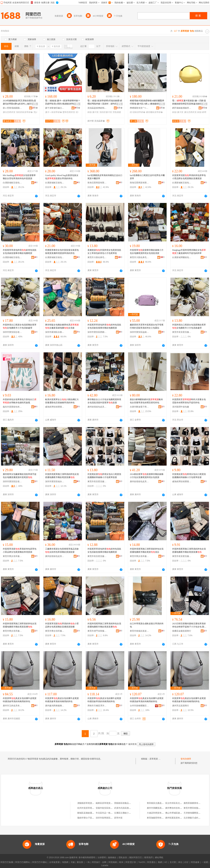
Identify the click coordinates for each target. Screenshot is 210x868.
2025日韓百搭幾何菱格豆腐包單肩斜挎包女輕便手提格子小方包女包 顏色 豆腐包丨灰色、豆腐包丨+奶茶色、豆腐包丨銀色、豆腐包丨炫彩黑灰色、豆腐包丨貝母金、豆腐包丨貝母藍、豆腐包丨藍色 (190, 625)
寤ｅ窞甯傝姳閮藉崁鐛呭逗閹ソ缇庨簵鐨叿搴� (12, 108)
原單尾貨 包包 (156, 759)
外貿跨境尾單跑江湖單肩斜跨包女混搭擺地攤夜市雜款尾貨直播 (62, 476)
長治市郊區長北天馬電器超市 (179, 803)
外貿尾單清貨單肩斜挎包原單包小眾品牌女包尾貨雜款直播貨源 (189, 177)
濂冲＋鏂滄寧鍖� (54, 112)
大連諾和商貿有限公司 (157, 813)
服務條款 (112, 858)
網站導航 (159, 858)
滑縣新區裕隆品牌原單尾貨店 (128, 803)
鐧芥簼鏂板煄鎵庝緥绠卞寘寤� (182, 108)
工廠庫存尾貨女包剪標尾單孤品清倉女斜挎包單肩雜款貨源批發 (62, 550)
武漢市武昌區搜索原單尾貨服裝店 (130, 808)
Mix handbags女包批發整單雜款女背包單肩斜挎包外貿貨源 (19, 177)
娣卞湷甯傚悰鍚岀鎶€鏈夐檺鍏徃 (55, 108)
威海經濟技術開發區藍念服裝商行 (55, 407)
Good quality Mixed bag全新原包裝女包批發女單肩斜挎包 (62, 177)
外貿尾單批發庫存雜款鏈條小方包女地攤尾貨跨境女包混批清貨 (147, 252)
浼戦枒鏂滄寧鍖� (24, 112)
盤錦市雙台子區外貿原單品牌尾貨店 (94, 818)
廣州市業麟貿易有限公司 (158, 808)
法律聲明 (102, 858)
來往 (180, 862)
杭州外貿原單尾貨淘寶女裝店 (91, 808)
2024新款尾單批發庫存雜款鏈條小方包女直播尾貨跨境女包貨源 (147, 476)
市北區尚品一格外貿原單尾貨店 (110, 813)
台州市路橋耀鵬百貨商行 (139, 706)
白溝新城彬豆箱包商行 (12, 183)
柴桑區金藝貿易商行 (182, 631)
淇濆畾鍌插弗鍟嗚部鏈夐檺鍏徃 (97, 108)
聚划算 (80, 862)
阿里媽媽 (113, 862)
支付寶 (173, 862)
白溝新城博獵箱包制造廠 (182, 257)
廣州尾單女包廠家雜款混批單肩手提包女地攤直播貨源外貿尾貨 (20, 476)
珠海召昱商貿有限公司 (97, 183)
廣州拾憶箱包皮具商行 (97, 407)
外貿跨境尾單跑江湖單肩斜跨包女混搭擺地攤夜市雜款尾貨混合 (147, 550)
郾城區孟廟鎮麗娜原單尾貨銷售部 (93, 813)
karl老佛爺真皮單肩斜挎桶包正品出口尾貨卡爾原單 (105, 177)
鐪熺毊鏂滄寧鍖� (154, 112)
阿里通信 (151, 862)
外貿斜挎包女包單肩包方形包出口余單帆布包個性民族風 (20, 401)
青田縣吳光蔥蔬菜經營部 (158, 803)
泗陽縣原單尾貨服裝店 (88, 803)
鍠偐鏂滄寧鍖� (138, 112)
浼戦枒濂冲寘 (106, 112)
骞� (35, 108)
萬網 (160, 862)
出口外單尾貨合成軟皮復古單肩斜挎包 (147, 625)
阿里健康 (195, 862)
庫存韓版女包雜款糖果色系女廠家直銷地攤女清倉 (62, 326)
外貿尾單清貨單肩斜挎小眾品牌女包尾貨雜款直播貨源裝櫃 (62, 625)
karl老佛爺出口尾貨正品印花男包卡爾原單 (147, 177)
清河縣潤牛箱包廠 (181, 407)
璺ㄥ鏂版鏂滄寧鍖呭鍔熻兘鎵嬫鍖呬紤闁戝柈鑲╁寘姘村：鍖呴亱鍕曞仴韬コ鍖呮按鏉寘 (105, 102)
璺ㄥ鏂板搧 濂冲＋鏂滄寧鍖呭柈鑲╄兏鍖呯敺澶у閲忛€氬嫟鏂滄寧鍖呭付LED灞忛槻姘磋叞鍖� (63, 102)
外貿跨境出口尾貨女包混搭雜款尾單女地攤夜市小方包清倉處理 (20, 326)
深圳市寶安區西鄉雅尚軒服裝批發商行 (97, 332)
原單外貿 (118, 818)
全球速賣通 (54, 862)
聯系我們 (148, 858)
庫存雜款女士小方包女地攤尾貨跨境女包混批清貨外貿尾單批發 (104, 401)
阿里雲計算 (131, 862)
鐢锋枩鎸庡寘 (69, 112)
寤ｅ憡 (35, 104)
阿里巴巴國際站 (23, 862)
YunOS (142, 862)
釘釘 (187, 862)
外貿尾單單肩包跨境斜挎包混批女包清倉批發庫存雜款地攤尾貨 (20, 252)
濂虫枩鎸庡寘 (9, 112)
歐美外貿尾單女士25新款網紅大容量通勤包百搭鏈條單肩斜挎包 (62, 401)
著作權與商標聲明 (87, 858)
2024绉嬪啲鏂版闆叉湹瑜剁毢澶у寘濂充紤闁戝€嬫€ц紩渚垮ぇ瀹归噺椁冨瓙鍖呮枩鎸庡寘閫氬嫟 (20, 102)
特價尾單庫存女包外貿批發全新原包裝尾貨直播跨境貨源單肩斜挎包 (62, 252)
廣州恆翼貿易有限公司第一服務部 (181, 818)
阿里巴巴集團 (7, 862)
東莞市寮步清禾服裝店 (12, 556)
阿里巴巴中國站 (40, 862)
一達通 (205, 862)
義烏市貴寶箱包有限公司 (12, 407)
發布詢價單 (186, 759)
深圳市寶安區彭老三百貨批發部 (12, 332)
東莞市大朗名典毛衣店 (97, 257)
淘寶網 (65, 862)
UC (166, 862)
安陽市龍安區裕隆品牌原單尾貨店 (111, 808)
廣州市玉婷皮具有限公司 (12, 706)
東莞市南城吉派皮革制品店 (139, 631)
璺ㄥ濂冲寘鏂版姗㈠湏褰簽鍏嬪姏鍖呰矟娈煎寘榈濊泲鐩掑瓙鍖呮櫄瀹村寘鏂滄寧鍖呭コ (189, 102)
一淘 (87, 862)
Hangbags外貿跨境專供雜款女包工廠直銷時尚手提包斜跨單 (189, 252)
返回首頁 (132, 744)
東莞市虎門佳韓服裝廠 (97, 631)
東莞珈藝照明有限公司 (157, 818)
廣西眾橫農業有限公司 (194, 803)
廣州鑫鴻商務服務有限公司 (55, 706)
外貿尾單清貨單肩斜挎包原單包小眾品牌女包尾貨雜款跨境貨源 (20, 550)
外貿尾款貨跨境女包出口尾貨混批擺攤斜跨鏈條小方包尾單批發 (104, 476)
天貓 (73, 862)
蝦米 (121, 862)
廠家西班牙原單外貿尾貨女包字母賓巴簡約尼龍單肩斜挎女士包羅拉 (147, 326)
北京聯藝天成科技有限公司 (196, 818)
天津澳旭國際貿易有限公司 (196, 813)
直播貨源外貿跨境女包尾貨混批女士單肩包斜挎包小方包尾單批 (104, 252)
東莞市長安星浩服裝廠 (182, 332)
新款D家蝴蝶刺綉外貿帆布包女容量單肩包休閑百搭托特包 (146, 401)
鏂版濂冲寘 (93, 112)
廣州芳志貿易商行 (181, 706)
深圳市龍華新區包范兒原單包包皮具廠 (114, 818)
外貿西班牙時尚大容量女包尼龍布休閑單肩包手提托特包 (189, 401)
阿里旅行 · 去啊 (99, 862)
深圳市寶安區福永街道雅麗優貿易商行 (55, 482)
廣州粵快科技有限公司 (176, 808)
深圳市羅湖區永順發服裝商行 (55, 332)
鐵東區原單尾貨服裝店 (106, 803)
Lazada (105, 865)
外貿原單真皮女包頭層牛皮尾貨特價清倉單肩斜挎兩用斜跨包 (20, 700)
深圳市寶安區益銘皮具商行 (139, 332)
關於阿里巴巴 (136, 858)
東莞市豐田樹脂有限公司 (195, 808)
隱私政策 (123, 858)
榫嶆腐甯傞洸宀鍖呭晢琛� (139, 108)
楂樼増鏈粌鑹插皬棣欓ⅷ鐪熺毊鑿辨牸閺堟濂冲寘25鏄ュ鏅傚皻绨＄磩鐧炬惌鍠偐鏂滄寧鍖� (147, 102)
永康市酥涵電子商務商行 (139, 407)
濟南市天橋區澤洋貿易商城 (97, 706)
